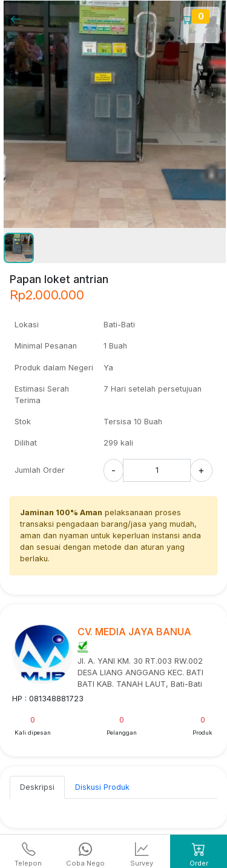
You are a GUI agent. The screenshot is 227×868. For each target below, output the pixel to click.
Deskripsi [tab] (37, 787)
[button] (19, 248)
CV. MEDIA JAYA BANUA (134, 632)
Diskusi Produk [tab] (102, 787)
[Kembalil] (20, 18)
